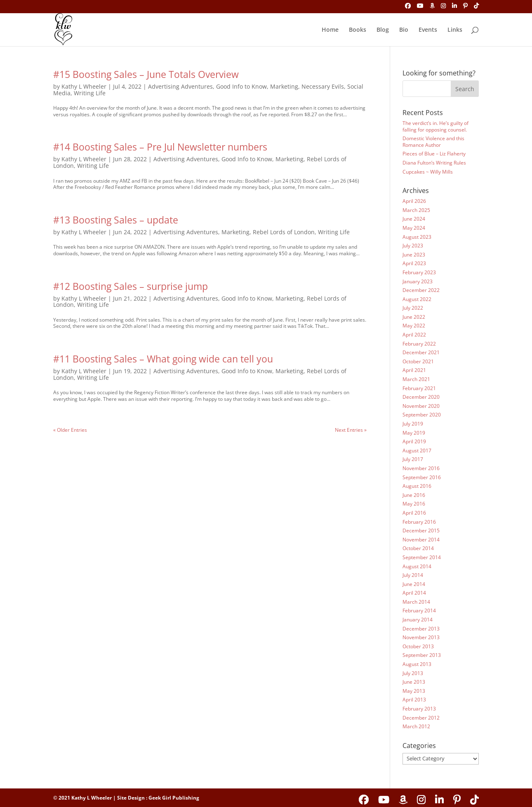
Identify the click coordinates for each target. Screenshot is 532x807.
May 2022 (414, 326)
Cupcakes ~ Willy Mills (428, 172)
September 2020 (422, 415)
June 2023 (414, 255)
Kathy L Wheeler (84, 86)
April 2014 (414, 593)
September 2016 (422, 477)
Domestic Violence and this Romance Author (433, 142)
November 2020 (421, 406)
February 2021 (419, 388)
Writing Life (90, 93)
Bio (404, 30)
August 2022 (417, 299)
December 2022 (421, 290)
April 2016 (414, 513)
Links (455, 30)
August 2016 (417, 486)
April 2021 (414, 370)
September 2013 (422, 655)
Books (358, 30)
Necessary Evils (323, 86)
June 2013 (414, 682)
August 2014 (417, 566)
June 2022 (414, 317)
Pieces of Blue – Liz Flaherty (434, 154)
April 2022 (414, 335)
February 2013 (419, 709)
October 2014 (418, 548)
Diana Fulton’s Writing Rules (434, 163)
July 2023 (413, 246)
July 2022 (413, 308)
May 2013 (414, 691)
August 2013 (417, 664)
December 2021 (421, 352)
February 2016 (419, 522)
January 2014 (418, 620)
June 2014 (414, 584)
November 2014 (421, 540)
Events (428, 30)
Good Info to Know (241, 86)
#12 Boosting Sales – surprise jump (131, 286)
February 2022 (419, 344)
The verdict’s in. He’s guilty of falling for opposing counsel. (435, 126)
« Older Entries (70, 430)
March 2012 (416, 726)
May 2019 (414, 433)
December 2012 (421, 718)
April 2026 (414, 201)
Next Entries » (351, 430)
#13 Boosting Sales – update (116, 220)
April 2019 (414, 441)
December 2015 (421, 531)
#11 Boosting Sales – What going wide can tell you (163, 359)
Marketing (284, 86)
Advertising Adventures (180, 86)
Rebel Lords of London (284, 232)
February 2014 (419, 611)
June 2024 (414, 219)
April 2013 (414, 700)
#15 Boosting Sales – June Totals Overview (146, 74)
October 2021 (418, 361)
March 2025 (416, 210)
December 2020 (421, 397)
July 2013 (413, 673)
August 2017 (417, 451)
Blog (383, 30)
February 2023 (419, 272)
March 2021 (416, 379)
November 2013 (421, 637)
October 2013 (418, 646)
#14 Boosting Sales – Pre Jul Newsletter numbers (160, 147)
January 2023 (418, 281)
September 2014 (422, 557)
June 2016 (414, 495)
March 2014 (416, 602)
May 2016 (414, 504)
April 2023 (414, 263)
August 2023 (417, 237)
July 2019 (413, 424)
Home (330, 30)
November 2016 (421, 468)
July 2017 (413, 459)
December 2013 (421, 629)
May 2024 (414, 228)
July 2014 (413, 575)
